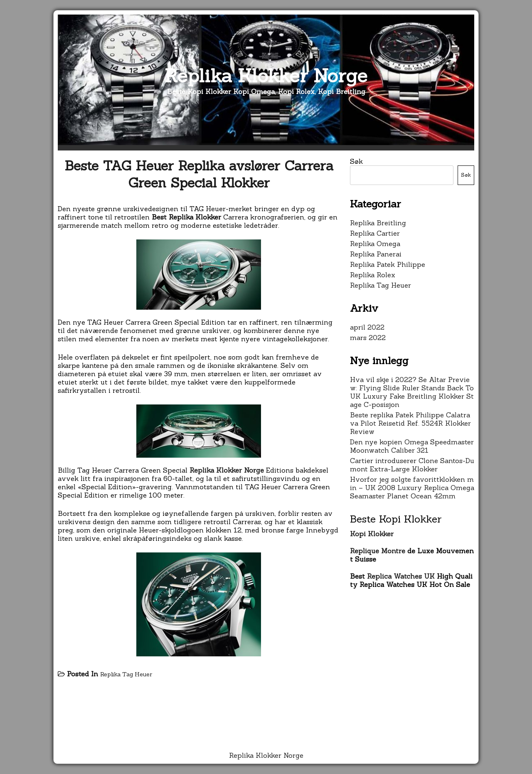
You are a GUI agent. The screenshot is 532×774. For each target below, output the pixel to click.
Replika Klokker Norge (266, 75)
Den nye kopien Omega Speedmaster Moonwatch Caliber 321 (412, 446)
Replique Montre (378, 551)
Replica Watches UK (401, 576)
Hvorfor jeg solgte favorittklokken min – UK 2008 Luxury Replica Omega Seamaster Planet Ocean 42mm (412, 488)
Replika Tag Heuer (126, 674)
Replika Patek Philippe (388, 264)
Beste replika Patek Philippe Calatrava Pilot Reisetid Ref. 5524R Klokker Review (410, 423)
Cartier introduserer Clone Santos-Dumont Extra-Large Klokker (412, 465)
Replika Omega (375, 244)
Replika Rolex (373, 275)
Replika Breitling (378, 223)
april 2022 (367, 327)
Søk (356, 161)
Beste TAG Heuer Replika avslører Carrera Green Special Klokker (199, 174)
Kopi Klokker (372, 534)
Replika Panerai (376, 254)
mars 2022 (368, 338)
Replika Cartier (375, 233)
